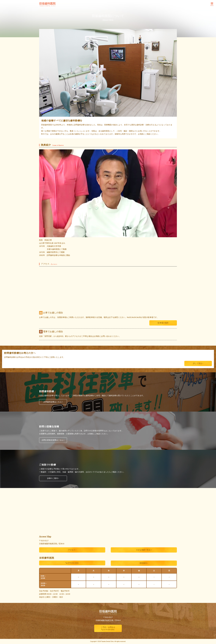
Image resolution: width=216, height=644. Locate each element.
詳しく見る (198, 363)
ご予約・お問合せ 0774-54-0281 (108, 628)
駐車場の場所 (163, 323)
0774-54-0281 (72, 563)
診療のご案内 (53, 478)
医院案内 (144, 563)
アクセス (72, 550)
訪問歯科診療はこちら (53, 402)
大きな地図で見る (144, 550)
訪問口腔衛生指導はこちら (53, 440)
